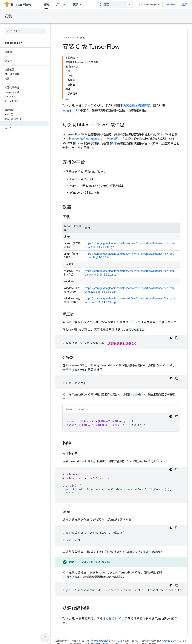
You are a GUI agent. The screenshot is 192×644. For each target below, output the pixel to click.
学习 (58, 4)
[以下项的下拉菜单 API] (82, 4)
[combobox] (117, 4)
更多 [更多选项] (97, 362)
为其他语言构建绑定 (136, 58)
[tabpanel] (121, 375)
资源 (92, 4)
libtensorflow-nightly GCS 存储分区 (95, 92)
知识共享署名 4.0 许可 (113, 594)
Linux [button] (69, 362)
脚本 (114, 96)
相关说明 (111, 572)
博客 (57, 627)
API (75, 4)
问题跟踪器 (130, 627)
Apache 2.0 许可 (171, 594)
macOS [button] (84, 362)
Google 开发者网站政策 (95, 597)
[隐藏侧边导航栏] (45, 637)
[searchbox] (25, 31)
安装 (8, 16)
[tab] (69, 362)
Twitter (59, 639)
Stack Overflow (132, 639)
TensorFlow (69, 38)
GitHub (175, 4)
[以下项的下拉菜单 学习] (65, 4)
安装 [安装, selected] (46, 4)
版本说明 (129, 633)
